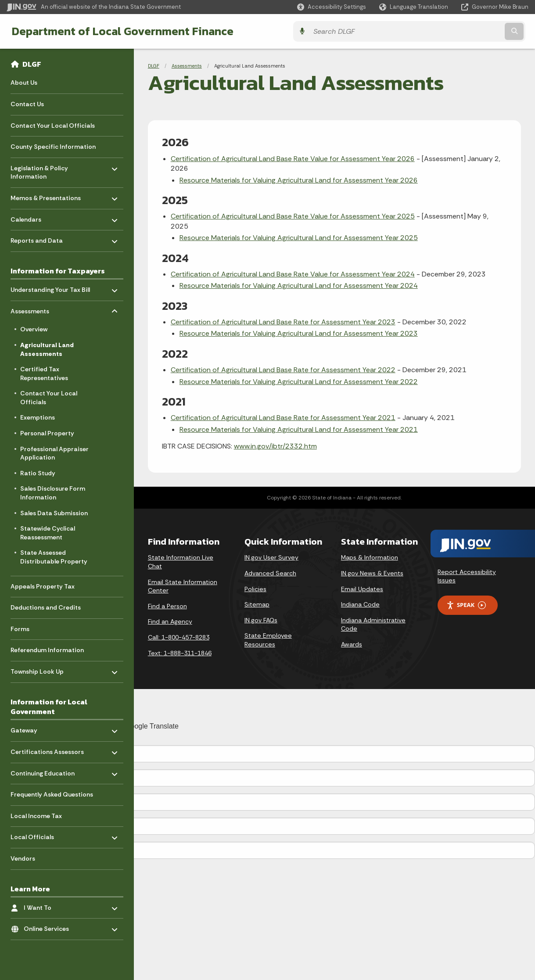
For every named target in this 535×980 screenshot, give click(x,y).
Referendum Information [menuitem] (47, 650)
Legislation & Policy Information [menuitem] (39, 170)
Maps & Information (370, 557)
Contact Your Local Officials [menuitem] (53, 126)
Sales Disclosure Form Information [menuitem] (53, 493)
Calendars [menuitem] (36, 217)
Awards (352, 644)
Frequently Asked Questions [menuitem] (52, 794)
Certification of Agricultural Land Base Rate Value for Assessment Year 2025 (293, 216)
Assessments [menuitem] (36, 309)
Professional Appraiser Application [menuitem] (54, 453)
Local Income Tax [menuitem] (36, 816)
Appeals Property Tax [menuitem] (43, 586)
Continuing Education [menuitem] (43, 771)
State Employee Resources (268, 640)
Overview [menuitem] (34, 329)
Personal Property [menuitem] (47, 433)
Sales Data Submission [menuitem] (54, 513)
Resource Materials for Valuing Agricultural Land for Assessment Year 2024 (299, 285)
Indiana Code (360, 604)
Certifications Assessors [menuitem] (47, 750)
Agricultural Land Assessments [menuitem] (47, 349)
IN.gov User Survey (271, 557)
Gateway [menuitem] (36, 728)
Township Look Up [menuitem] (37, 669)
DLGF (32, 64)
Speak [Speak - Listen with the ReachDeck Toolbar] (466, 605)
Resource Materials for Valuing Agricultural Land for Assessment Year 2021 (299, 429)
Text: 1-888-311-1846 (180, 653)
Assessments (187, 66)
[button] (332, 7)
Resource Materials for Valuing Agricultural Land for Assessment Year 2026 (299, 180)
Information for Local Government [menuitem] (49, 707)
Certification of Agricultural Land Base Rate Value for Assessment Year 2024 (293, 274)
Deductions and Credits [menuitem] (46, 607)
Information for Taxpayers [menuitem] (58, 271)
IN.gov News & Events (372, 573)
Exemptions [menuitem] (38, 417)
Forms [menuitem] (20, 629)
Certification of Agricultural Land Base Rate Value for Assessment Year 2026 (293, 159)
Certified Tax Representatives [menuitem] (44, 373)
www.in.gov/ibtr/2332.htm (275, 446)
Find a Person (167, 606)
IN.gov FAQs (261, 620)
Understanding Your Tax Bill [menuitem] (50, 288)
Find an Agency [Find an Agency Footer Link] (170, 621)
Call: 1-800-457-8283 (179, 637)
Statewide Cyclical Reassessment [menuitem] (48, 533)
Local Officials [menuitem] (36, 835)
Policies (255, 589)
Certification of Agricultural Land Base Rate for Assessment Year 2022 (283, 370)
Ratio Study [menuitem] (38, 473)
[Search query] (465, 31)
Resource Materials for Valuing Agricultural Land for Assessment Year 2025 (299, 238)
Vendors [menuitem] (23, 858)
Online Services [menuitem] (49, 927)
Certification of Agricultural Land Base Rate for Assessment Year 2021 (283, 418)
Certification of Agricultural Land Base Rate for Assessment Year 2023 (283, 322)
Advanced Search (270, 573)
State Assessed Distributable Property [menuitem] (54, 557)
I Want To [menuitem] (49, 906)
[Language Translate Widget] (415, 7)
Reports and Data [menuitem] (37, 239)
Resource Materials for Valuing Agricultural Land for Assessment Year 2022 (299, 382)
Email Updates (362, 589)
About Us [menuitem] (24, 83)
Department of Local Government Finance (120, 31)
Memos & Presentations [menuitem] (46, 196)
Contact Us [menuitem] (27, 104)
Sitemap (257, 604)
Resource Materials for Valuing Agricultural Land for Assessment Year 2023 (299, 333)
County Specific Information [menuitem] (53, 147)
